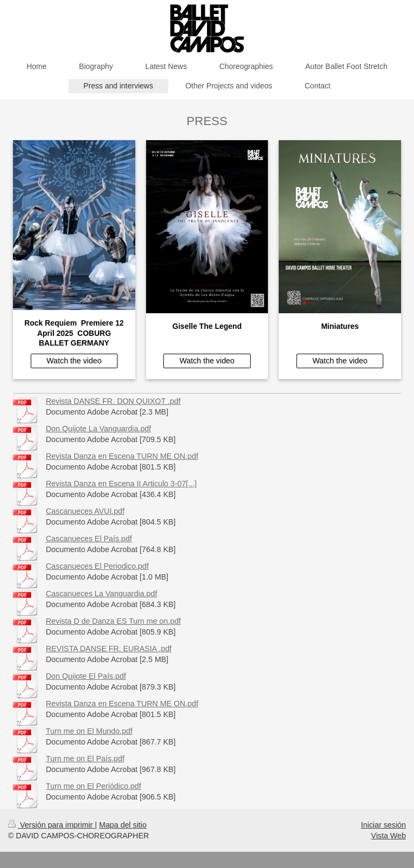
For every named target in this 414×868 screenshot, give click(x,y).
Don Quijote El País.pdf (86, 676)
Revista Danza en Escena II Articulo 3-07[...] (121, 484)
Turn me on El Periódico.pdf (94, 786)
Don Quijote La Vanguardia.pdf (98, 429)
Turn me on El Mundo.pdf (89, 731)
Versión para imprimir (51, 825)
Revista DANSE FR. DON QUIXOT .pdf (113, 401)
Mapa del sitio (123, 825)
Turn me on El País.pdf (85, 759)
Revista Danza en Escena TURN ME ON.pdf (122, 456)
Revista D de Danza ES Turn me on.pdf (113, 621)
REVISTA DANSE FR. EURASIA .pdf (109, 649)
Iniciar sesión (384, 825)
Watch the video (74, 361)
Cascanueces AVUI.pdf (85, 511)
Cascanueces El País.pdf (89, 539)
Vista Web (388, 836)
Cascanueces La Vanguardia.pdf (101, 594)
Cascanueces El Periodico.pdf (97, 566)
